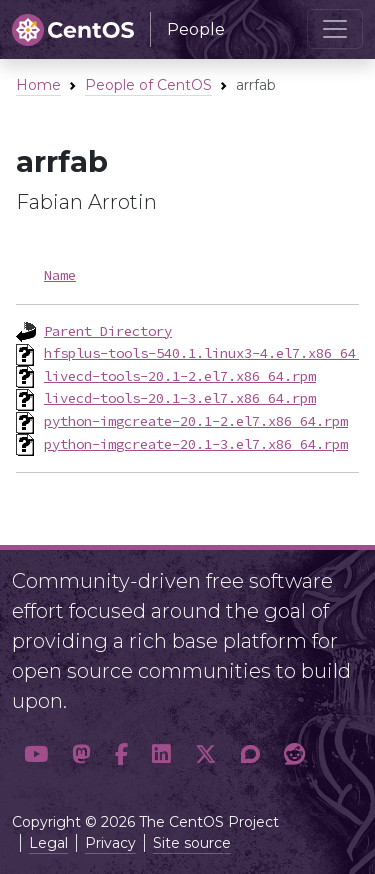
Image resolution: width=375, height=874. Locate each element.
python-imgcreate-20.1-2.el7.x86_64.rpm (196, 421)
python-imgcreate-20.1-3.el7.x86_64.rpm (196, 444)
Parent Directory (108, 331)
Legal (48, 843)
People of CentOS (148, 85)
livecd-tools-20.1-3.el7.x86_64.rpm (180, 398)
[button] (36, 754)
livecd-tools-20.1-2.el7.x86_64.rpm (180, 376)
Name (60, 275)
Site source (192, 843)
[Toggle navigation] (335, 29)
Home (38, 85)
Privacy (110, 843)
